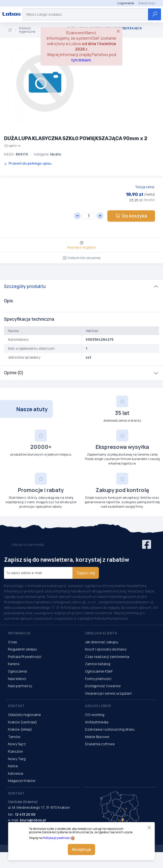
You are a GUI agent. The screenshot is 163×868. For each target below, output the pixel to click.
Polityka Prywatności (25, 657)
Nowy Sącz (17, 744)
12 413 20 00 (25, 814)
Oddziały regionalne (24, 715)
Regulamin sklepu (22, 649)
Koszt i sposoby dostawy (106, 649)
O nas (13, 642)
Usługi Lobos (98, 706)
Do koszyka (131, 216)
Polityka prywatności (57, 838)
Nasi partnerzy (20, 686)
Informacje (19, 633)
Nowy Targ (17, 759)
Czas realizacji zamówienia (107, 657)
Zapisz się (86, 573)
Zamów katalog (98, 664)
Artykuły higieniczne (27, 30)
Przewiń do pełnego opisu (28, 163)
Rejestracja (147, 3)
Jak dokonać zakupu (102, 642)
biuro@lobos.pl (33, 820)
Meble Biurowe (97, 737)
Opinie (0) (14, 373)
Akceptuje (81, 849)
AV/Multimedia (97, 722)
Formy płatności (98, 679)
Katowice (16, 773)
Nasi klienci (17, 679)
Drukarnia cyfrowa (100, 744)
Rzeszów (15, 751)
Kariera (14, 664)
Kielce (13, 766)
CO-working (95, 715)
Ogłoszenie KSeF (99, 671)
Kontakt (16, 706)
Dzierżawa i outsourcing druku (110, 729)
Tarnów (14, 737)
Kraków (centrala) (22, 722)
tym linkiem (81, 60)
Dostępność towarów (103, 686)
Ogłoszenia (17, 671)
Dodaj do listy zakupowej (81, 258)
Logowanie (126, 3)
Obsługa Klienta (101, 633)
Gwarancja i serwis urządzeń (108, 693)
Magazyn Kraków (22, 781)
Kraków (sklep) (20, 729)
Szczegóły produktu (25, 286)
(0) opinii (12, 146)
